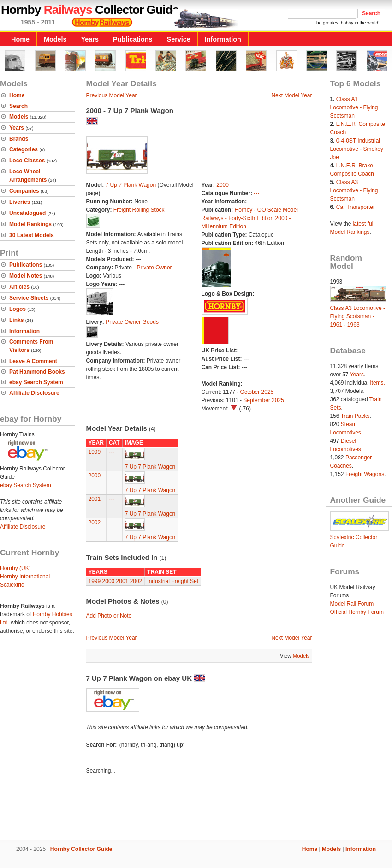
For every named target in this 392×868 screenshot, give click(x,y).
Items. (377, 383)
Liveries (20, 202)
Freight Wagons (365, 474)
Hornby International (25, 577)
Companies (24, 191)
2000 (223, 185)
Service (179, 39)
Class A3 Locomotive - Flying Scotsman (354, 190)
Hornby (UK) (15, 568)
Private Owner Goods (132, 322)
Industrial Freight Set (173, 581)
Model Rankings (30, 224)
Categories (24, 149)
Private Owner (154, 268)
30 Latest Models (32, 235)
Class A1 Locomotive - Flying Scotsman (354, 107)
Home (20, 39)
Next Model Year (291, 95)
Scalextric (12, 585)
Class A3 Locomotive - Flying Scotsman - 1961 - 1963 (358, 316)
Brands (19, 139)
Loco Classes (27, 161)
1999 (95, 452)
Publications (133, 39)
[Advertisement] (196, 809)
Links (16, 320)
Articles (19, 287)
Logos (18, 309)
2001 (95, 499)
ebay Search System (36, 382)
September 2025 (264, 400)
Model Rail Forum (352, 604)
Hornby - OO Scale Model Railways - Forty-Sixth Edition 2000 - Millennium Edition (250, 218)
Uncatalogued (27, 213)
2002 (95, 523)
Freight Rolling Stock (139, 210)
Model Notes (26, 276)
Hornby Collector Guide (81, 849)
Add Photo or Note (109, 616)
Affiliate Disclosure (34, 393)
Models (55, 39)
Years (90, 39)
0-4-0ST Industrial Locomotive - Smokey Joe (357, 149)
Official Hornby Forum (357, 612)
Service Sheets (29, 298)
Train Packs (355, 416)
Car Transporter (356, 207)
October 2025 (257, 392)
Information (223, 39)
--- (257, 193)
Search (18, 106)
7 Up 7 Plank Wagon (132, 185)
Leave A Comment (33, 361)
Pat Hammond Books (37, 372)
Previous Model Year (112, 95)
